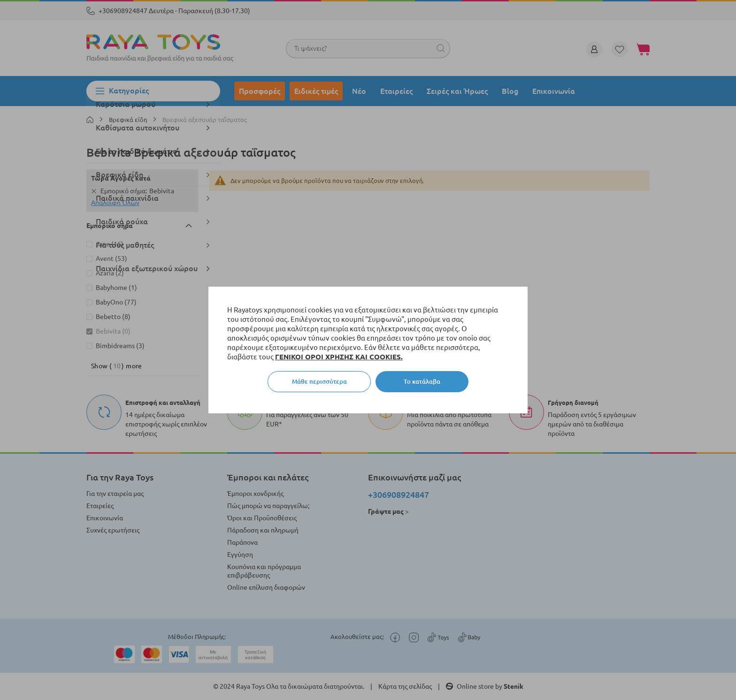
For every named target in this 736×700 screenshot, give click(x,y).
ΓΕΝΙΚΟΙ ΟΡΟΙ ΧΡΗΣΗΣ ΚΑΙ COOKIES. (339, 357)
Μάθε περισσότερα (319, 381)
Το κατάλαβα (422, 381)
